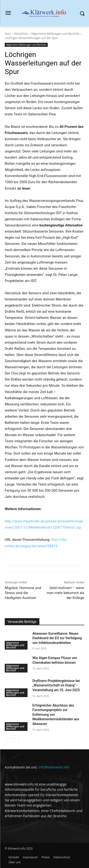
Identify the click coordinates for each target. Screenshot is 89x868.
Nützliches (21, 34)
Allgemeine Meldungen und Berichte (55, 34)
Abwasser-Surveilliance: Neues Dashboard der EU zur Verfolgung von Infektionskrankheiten (57, 638)
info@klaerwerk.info (54, 767)
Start (8, 34)
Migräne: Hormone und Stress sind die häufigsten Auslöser (23, 593)
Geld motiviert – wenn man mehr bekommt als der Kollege (65, 593)
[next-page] (15, 739)
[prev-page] (8, 739)
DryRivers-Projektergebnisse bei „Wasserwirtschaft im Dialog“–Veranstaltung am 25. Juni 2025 (56, 685)
